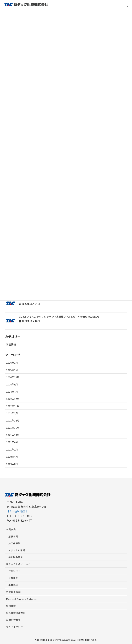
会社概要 (13, 578)
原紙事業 (13, 536)
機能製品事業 (16, 557)
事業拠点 (13, 585)
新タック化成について (18, 564)
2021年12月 (13, 420)
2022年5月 (12, 413)
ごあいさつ (14, 571)
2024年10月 (13, 377)
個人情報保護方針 (16, 613)
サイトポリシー (15, 627)
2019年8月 (12, 464)
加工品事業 (14, 543)
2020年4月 (12, 457)
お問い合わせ (13, 620)
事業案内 (11, 529)
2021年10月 (13, 435)
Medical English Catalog (21, 599)
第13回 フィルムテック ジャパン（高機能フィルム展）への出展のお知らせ (59, 317)
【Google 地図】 (18, 511)
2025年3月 (12, 370)
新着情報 (11, 344)
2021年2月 (12, 449)
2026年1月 (12, 363)
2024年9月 (12, 384)
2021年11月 (13, 428)
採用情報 (11, 606)
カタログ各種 (13, 592)
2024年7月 (12, 392)
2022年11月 (13, 406)
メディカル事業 (17, 550)
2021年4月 (12, 442)
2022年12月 (13, 399)
